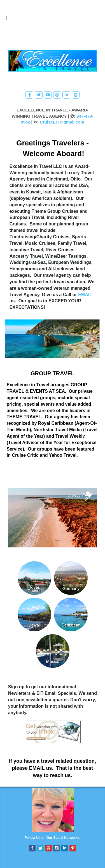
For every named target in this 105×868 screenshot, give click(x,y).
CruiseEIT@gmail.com (62, 122)
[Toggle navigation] (6, 19)
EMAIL (85, 295)
